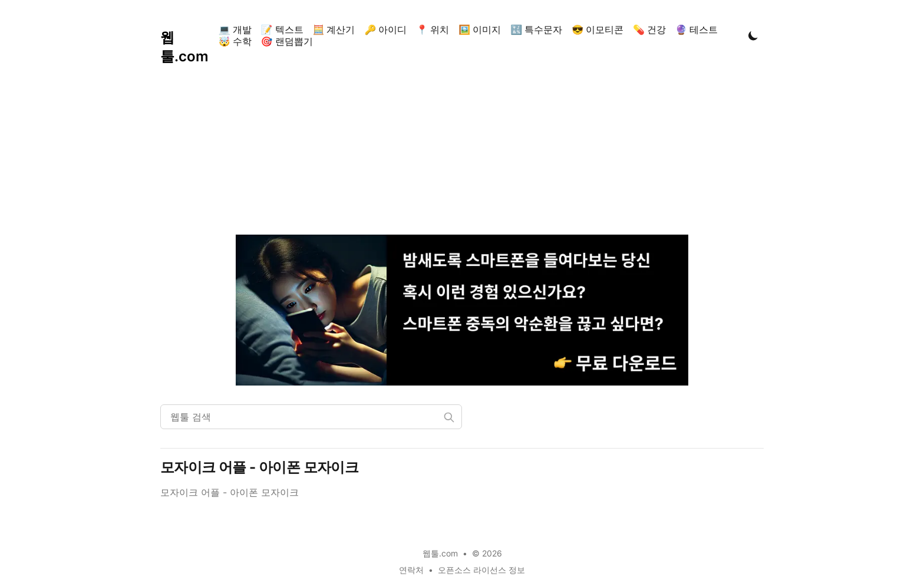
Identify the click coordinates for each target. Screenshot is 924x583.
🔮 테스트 (697, 29)
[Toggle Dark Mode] (753, 35)
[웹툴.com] (187, 35)
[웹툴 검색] (311, 417)
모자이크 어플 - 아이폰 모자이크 (259, 467)
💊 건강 (649, 29)
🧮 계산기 (334, 29)
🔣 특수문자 (536, 29)
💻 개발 (235, 29)
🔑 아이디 (385, 29)
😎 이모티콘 (598, 29)
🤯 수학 (235, 41)
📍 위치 (433, 29)
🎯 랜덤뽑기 (287, 41)
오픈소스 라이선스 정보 (481, 570)
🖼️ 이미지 (480, 29)
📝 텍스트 (282, 29)
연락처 (411, 570)
